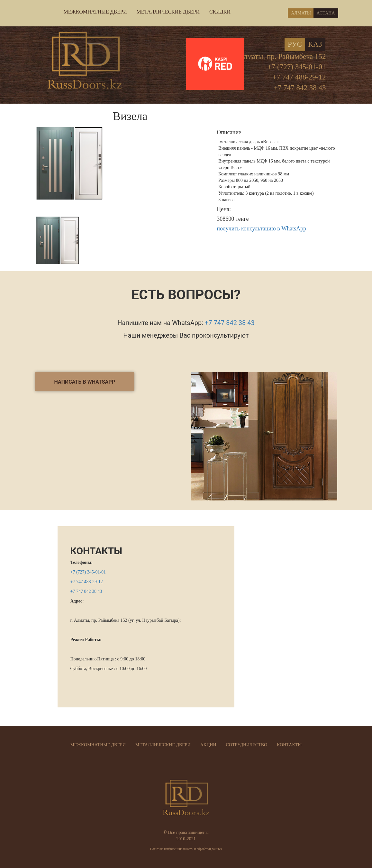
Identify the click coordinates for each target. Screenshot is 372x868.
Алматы (301, 13)
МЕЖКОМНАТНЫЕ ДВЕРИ (95, 12)
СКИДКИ (220, 12)
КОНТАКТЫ (96, 551)
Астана (326, 13)
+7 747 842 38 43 (300, 88)
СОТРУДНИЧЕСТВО (247, 745)
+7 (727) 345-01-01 (297, 67)
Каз (315, 44)
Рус (295, 44)
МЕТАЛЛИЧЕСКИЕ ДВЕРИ (168, 12)
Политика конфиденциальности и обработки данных (186, 849)
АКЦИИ (208, 745)
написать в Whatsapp (85, 382)
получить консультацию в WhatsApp (261, 229)
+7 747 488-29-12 (299, 77)
